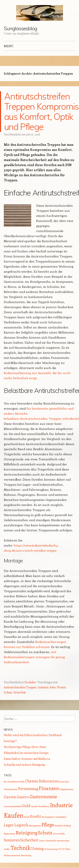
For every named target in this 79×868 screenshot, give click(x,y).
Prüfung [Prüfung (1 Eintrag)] (67, 826)
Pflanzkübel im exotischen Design (26, 753)
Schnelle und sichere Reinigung (24, 765)
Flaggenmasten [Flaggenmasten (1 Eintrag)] (67, 789)
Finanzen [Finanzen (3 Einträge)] (49, 788)
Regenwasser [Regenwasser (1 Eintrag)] (9, 834)
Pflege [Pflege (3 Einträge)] (48, 824)
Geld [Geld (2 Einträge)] (26, 806)
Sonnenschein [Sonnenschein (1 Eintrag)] (63, 841)
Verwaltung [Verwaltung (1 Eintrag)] (26, 855)
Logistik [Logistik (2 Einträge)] (21, 825)
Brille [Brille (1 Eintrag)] (22, 782)
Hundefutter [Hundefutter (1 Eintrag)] (44, 806)
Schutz (8, 692)
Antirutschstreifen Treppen (20, 687)
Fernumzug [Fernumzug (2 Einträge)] (28, 789)
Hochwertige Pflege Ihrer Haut (25, 747)
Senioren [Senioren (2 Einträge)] (12, 840)
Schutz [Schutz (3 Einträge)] (45, 832)
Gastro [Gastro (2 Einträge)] (23, 797)
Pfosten (61, 687)
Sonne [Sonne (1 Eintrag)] (42, 841)
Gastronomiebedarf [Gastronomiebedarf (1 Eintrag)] (13, 806)
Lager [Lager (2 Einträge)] (9, 825)
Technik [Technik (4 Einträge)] (21, 848)
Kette (53, 687)
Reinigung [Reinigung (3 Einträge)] (27, 832)
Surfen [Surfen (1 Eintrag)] (7, 849)
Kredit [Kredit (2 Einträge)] (35, 816)
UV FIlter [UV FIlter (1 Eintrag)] (66, 849)
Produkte (30, 682)
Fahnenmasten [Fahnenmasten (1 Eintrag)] (11, 789)
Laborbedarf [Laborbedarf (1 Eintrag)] (60, 817)
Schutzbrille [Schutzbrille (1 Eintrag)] (59, 834)
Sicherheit (20, 692)
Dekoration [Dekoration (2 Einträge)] (49, 781)
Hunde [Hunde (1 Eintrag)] (34, 806)
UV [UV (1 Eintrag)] (60, 849)
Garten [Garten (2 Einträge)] (10, 797)
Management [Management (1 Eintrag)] (35, 826)
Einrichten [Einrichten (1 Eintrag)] (64, 782)
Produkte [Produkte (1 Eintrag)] (59, 826)
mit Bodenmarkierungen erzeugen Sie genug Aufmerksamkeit (34, 657)
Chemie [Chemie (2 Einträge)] (32, 781)
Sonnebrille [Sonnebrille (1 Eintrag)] (51, 841)
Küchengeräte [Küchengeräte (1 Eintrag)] (48, 817)
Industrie (43, 687)
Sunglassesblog (20, 28)
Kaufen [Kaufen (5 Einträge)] (14, 815)
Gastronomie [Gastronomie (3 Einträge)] (43, 796)
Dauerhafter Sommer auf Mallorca (27, 759)
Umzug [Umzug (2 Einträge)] (37, 848)
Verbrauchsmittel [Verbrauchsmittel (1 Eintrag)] (12, 855)
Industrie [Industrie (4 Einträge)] (61, 805)
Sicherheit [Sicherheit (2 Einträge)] (29, 840)
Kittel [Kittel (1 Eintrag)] (27, 817)
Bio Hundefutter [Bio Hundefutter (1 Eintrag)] (11, 782)
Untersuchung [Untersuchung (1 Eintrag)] (51, 849)
